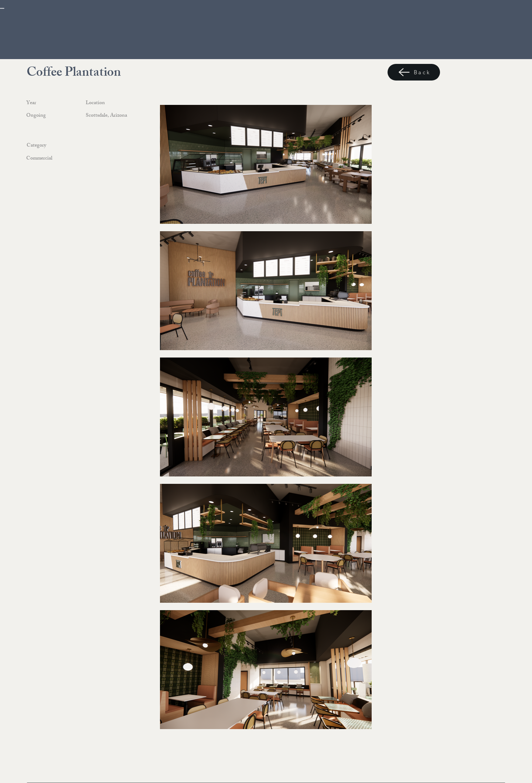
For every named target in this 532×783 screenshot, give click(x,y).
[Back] (414, 72)
